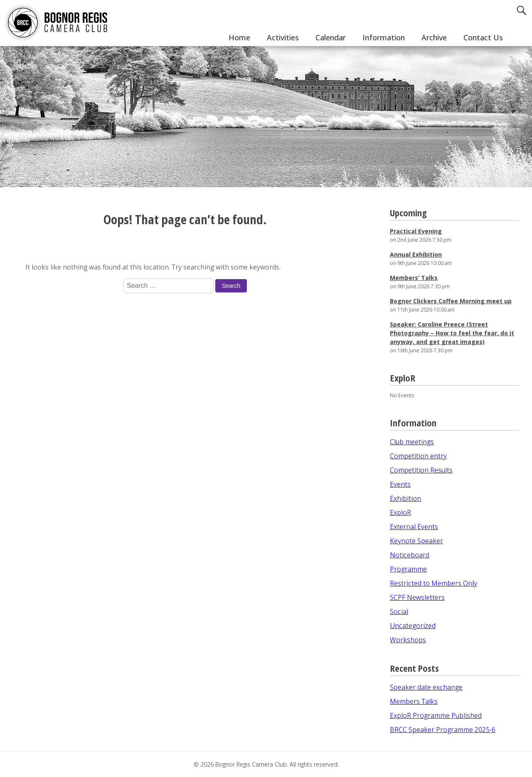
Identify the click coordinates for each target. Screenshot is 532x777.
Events (400, 484)
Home (239, 37)
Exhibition (405, 498)
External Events (414, 527)
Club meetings (412, 442)
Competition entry (418, 456)
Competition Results (421, 470)
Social (399, 611)
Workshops (408, 640)
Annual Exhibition (416, 254)
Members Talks (414, 701)
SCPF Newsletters (417, 597)
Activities (283, 37)
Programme (408, 569)
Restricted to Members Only (433, 583)
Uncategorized (413, 626)
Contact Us (483, 37)
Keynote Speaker (416, 541)
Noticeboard (410, 555)
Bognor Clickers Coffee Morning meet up (451, 301)
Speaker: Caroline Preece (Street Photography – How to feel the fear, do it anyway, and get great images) (452, 333)
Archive (434, 37)
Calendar (331, 37)
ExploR (400, 512)
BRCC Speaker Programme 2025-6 (443, 730)
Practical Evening (416, 231)
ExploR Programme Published (436, 715)
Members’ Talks (414, 278)
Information (384, 37)
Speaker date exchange (426, 687)
